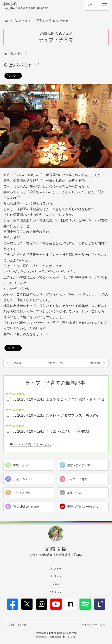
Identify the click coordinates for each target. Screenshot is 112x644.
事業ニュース (22, 465)
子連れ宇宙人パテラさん (83, 507)
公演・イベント (23, 479)
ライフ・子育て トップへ (30, 445)
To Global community (26, 507)
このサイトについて (19, 625)
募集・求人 (74, 493)
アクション (56, 592)
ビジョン (56, 576)
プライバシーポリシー (92, 625)
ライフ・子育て (77, 479)
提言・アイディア (79, 465)
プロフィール (56, 569)
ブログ (56, 584)
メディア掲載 (22, 493)
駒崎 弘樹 (26, 6)
